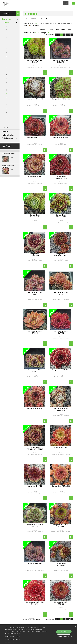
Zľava (64, 30)
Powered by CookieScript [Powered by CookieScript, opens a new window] (11, 642)
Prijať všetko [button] (64, 632)
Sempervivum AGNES (9, 154)
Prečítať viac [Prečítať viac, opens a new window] (17, 633)
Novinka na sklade (54, 30)
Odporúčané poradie (64, 23)
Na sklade (43, 30)
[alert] (38, 635)
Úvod (26, 18)
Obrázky (26, 26)
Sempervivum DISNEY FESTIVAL (9, 166)
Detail (11, 158)
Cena (40, 23)
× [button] (75, 627)
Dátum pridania (50, 23)
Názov (34, 23)
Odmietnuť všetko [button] (64, 636)
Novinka (70, 30)
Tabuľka (34, 26)
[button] (6, 636)
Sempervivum (34, 18)
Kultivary (42, 18)
